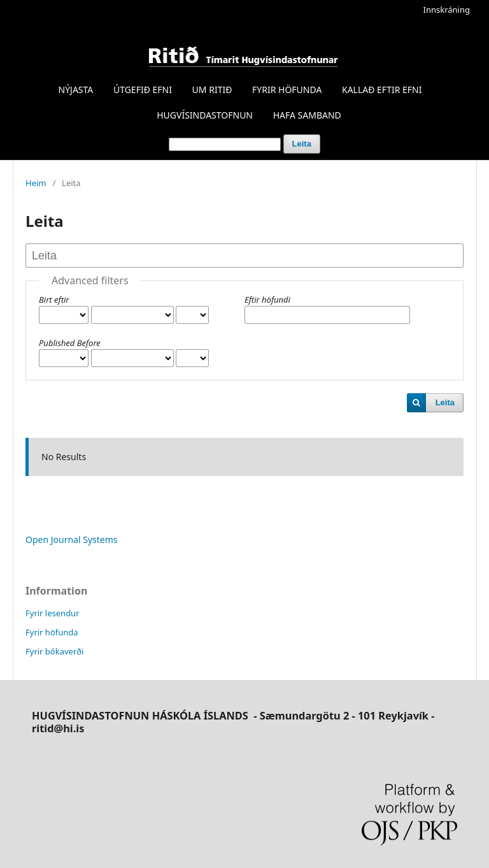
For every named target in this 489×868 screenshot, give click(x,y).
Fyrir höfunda (52, 632)
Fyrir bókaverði (54, 651)
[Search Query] (225, 144)
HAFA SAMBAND (307, 115)
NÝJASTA (76, 90)
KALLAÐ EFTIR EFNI (382, 90)
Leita (302, 144)
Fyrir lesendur (53, 613)
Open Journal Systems (72, 539)
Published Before (70, 343)
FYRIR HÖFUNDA (287, 90)
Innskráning (447, 10)
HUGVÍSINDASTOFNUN (205, 115)
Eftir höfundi (267, 300)
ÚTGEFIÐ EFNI (143, 90)
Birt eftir (54, 300)
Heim (36, 183)
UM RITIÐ (212, 90)
